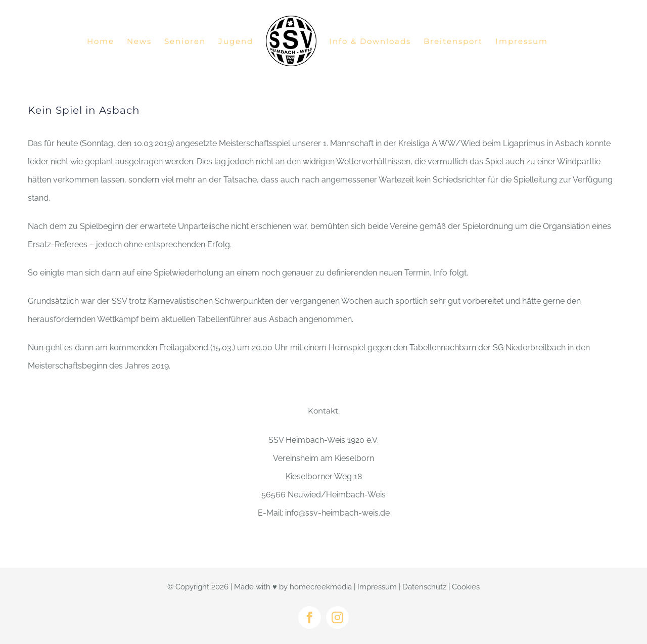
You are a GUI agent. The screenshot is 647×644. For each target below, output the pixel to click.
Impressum (377, 587)
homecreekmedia (321, 587)
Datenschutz (424, 587)
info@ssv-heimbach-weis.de (337, 513)
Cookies (466, 587)
